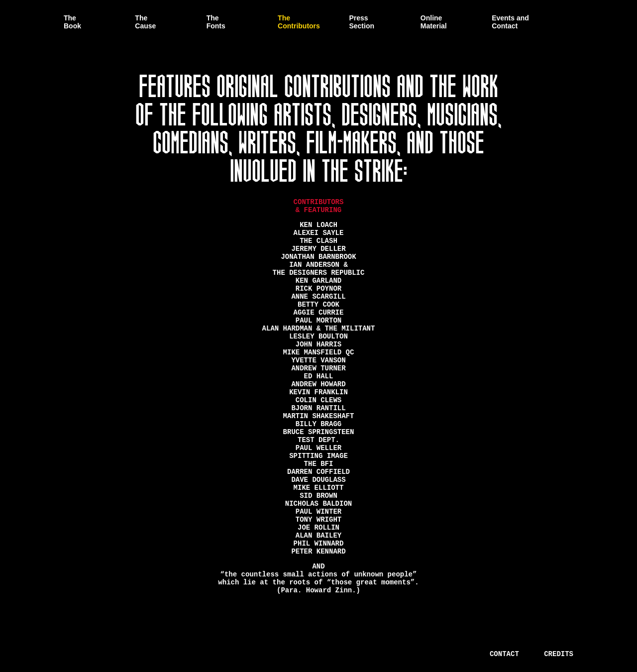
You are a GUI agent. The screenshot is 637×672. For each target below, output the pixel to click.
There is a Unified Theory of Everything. (125, 653)
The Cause (145, 22)
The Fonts (216, 22)
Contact (504, 654)
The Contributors (299, 22)
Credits (559, 654)
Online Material (434, 22)
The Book (72, 22)
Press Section (362, 22)
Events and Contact (510, 22)
